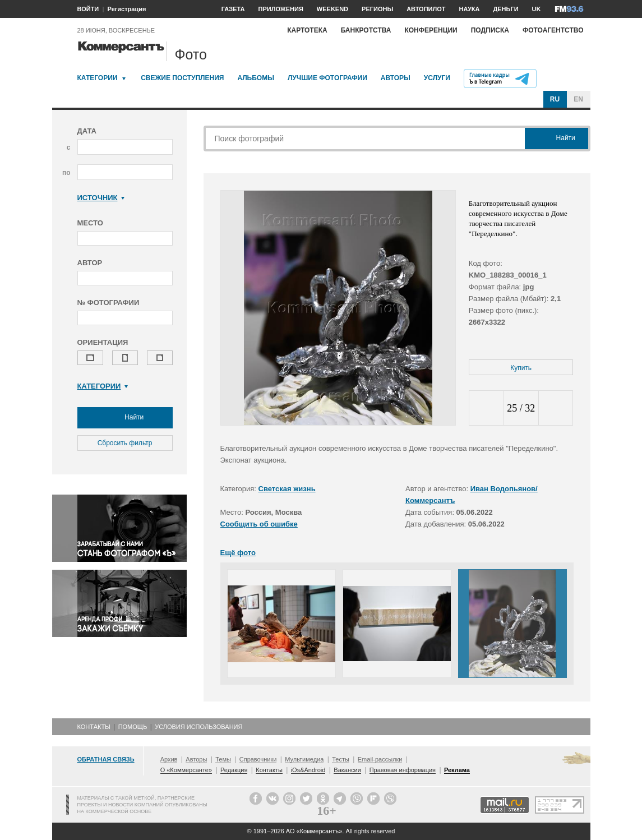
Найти (125, 418)
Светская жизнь (287, 489)
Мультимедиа (304, 759)
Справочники (258, 759)
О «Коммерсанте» (186, 770)
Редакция (234, 770)
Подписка (490, 30)
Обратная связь (106, 759)
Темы (223, 759)
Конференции (431, 30)
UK (537, 9)
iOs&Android (308, 770)
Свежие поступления (182, 78)
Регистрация (127, 9)
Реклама (457, 770)
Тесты (341, 759)
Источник (101, 198)
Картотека (307, 30)
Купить (521, 368)
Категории (98, 78)
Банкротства (366, 30)
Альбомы (256, 78)
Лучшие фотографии (327, 78)
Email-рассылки (380, 759)
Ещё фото (238, 553)
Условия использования (198, 727)
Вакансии (347, 770)
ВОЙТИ (88, 9)
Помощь (133, 727)
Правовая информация (403, 770)
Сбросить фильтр (125, 443)
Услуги (437, 78)
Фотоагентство (553, 30)
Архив (169, 759)
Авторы (396, 78)
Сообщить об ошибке (259, 524)
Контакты (94, 727)
